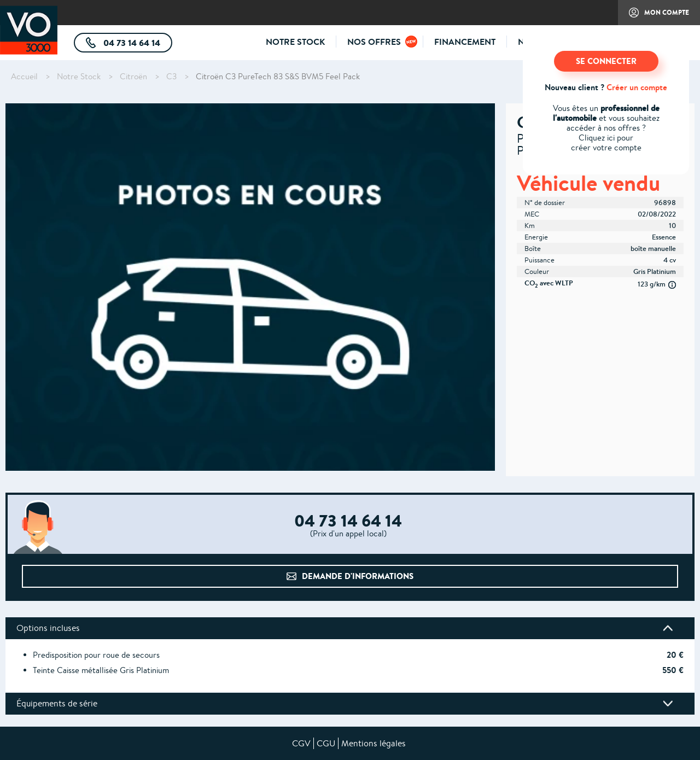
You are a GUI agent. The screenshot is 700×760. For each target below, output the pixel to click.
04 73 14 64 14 (137, 45)
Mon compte (654, 16)
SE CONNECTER (606, 61)
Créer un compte (637, 87)
